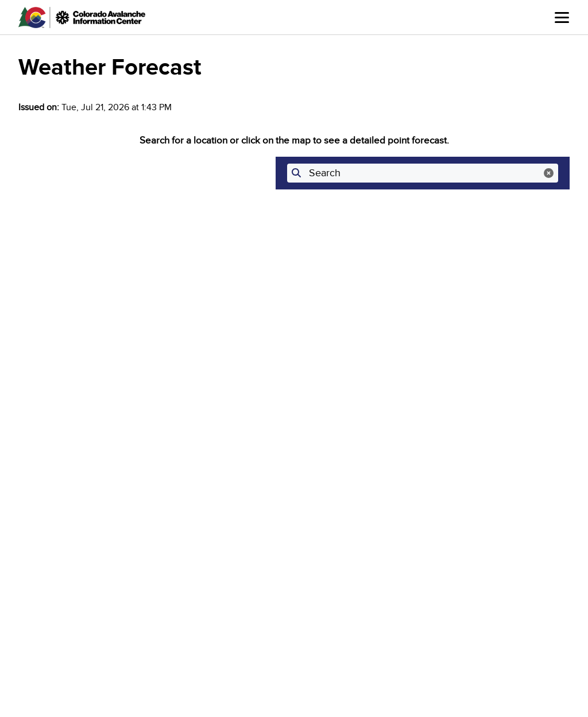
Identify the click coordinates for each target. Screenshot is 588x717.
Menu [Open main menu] (562, 18)
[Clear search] (549, 173)
